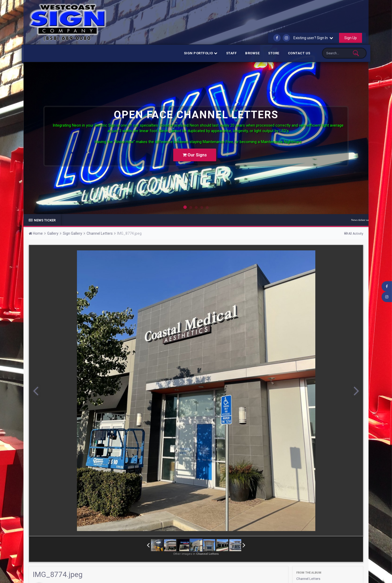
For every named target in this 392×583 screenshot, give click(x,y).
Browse (252, 53)
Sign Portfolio (201, 53)
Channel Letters (309, 579)
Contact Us (299, 53)
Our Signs (195, 153)
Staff (231, 53)
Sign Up (351, 38)
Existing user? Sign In (313, 38)
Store (274, 53)
